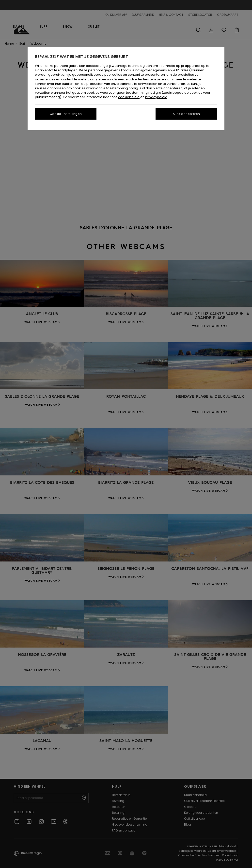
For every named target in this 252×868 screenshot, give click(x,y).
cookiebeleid (129, 97)
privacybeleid (156, 97)
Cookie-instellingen (66, 114)
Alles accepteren (186, 114)
